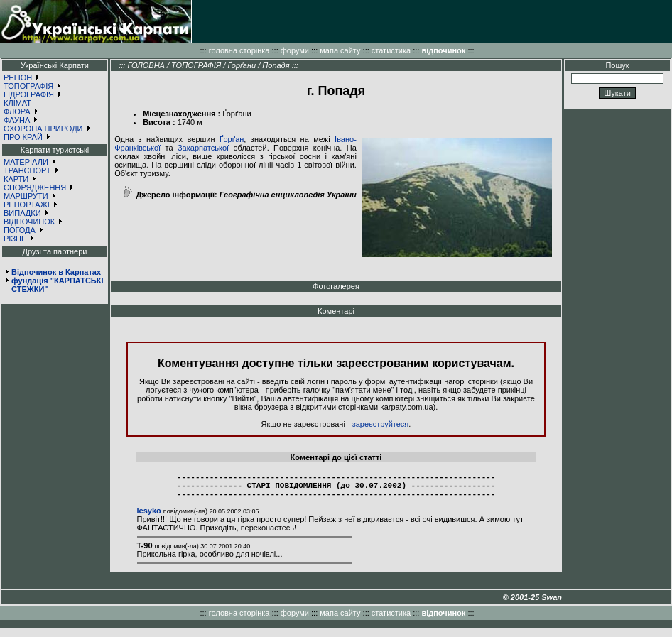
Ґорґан (232, 139)
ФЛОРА (17, 111)
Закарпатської (203, 148)
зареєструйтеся (381, 424)
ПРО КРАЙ (23, 137)
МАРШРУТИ (26, 196)
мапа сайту (340, 50)
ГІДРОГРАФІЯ (29, 94)
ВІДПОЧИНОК (29, 222)
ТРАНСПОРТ (27, 170)
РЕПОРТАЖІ (27, 205)
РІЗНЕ (15, 239)
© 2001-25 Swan (532, 606)
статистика (391, 50)
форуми (295, 50)
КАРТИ (16, 179)
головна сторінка (239, 50)
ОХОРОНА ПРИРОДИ (43, 129)
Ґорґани (242, 65)
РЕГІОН (18, 77)
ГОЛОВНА (146, 65)
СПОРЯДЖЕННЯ (35, 187)
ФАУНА (17, 120)
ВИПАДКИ (22, 213)
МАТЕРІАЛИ (26, 162)
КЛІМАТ (17, 103)
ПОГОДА (20, 230)
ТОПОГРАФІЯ (28, 86)
